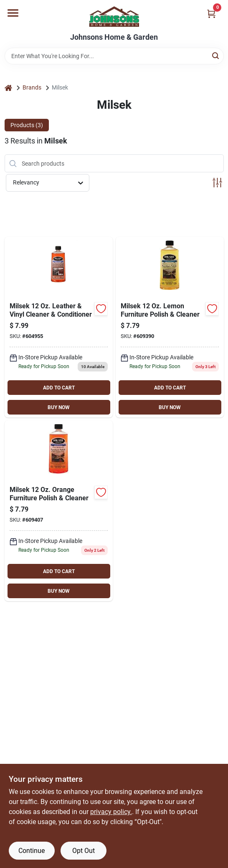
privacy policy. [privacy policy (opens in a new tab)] (111, 812)
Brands (32, 87)
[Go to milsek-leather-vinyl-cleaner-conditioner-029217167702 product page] (59, 327)
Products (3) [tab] (27, 125)
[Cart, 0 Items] (211, 14)
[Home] (8, 88)
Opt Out (84, 851)
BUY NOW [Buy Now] (59, 407)
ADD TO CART (59, 388)
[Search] (216, 55)
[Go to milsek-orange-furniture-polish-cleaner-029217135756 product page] (59, 511)
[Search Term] (114, 56)
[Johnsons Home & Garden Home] (114, 17)
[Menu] (13, 13)
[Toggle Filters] (217, 183)
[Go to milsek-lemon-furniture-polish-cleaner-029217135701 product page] (170, 327)
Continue (32, 851)
